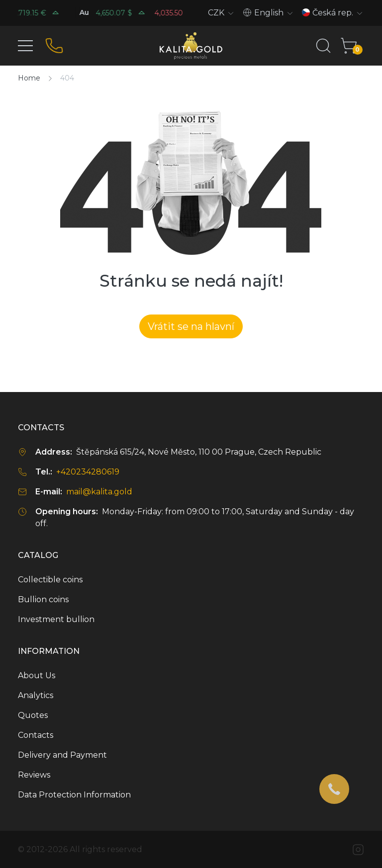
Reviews (34, 775)
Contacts (36, 735)
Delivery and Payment (62, 755)
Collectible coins (50, 580)
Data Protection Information (74, 795)
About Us (37, 675)
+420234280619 (88, 472)
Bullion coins (43, 599)
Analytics (36, 695)
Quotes (33, 715)
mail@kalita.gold (99, 492)
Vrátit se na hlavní (191, 326)
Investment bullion (56, 619)
